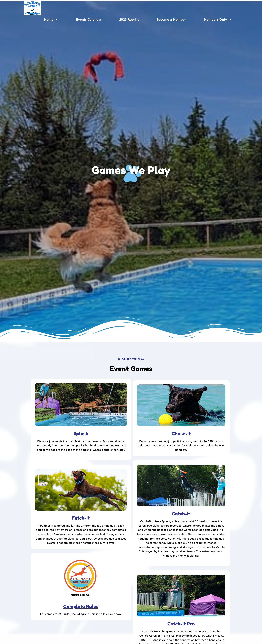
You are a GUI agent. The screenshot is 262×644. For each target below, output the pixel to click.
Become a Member (171, 19)
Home (51, 19)
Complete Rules (81, 606)
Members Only (218, 19)
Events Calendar (89, 19)
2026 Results (129, 19)
